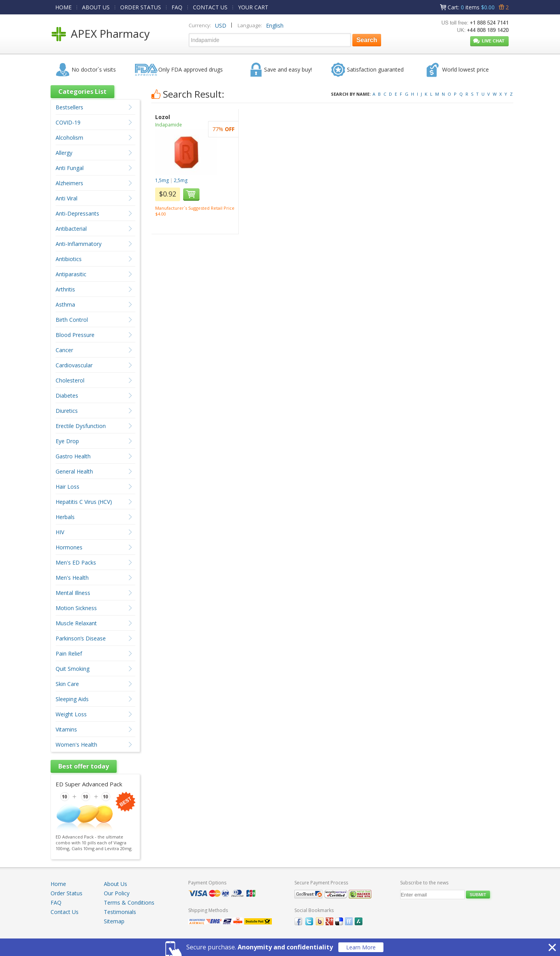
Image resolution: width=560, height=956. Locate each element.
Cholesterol (70, 380)
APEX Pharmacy (110, 33)
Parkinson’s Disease (81, 638)
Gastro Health (73, 456)
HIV (60, 532)
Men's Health (72, 578)
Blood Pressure (75, 335)
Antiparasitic (71, 274)
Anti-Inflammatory (79, 244)
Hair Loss (67, 487)
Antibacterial (71, 229)
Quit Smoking (73, 669)
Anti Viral (66, 198)
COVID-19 (68, 122)
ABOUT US (96, 7)
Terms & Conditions (129, 902)
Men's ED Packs (76, 562)
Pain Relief (69, 653)
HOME (63, 7)
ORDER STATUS (141, 7)
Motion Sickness (76, 608)
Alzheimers (69, 183)
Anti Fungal (70, 168)
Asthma (65, 304)
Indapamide (169, 125)
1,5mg (162, 180)
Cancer (64, 350)
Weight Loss (71, 714)
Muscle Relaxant (76, 623)
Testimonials (120, 912)
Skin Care (67, 684)
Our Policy (117, 893)
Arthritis (65, 289)
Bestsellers (69, 107)
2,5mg (181, 180)
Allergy (64, 153)
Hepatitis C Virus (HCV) (84, 502)
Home (58, 884)
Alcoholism (69, 138)
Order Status (66, 893)
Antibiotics (69, 259)
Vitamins (66, 729)
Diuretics (67, 411)
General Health (74, 471)
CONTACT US (210, 7)
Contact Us (65, 912)
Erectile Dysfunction (81, 426)
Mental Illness (73, 593)
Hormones (69, 547)
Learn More (361, 947)
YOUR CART (253, 7)
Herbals (65, 517)
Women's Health (76, 745)
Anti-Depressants (77, 213)
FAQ (177, 7)
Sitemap (114, 921)
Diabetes (67, 396)
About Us (115, 884)
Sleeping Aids (72, 699)
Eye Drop (67, 441)
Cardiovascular (74, 365)
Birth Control (72, 320)
